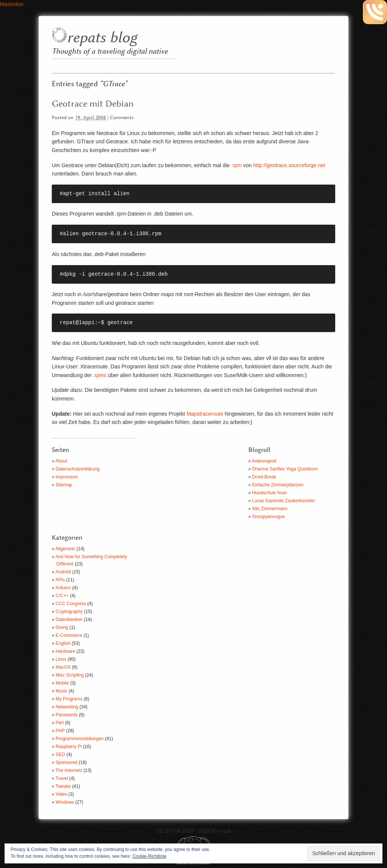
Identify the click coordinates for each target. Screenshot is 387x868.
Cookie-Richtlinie (149, 856)
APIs (60, 580)
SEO (60, 755)
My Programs (69, 699)
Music (61, 691)
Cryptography (69, 612)
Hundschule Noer (270, 493)
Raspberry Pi (69, 747)
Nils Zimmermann (270, 509)
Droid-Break (264, 477)
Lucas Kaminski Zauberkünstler (284, 501)
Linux (61, 659)
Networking (67, 707)
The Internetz (69, 770)
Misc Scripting (70, 675)
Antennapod (264, 461)
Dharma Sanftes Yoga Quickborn (285, 469)
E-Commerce (69, 635)
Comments (122, 118)
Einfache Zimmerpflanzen (278, 485)
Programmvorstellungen (80, 739)
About (61, 461)
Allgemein (65, 549)
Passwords (67, 715)
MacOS (63, 667)
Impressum (67, 477)
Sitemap (64, 485)
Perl (60, 723)
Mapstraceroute (205, 414)
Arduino (63, 588)
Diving (62, 627)
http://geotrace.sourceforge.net (289, 165)
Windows (65, 802)
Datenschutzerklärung (78, 469)
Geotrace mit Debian (93, 104)
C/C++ (62, 596)
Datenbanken (69, 620)
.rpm (237, 165)
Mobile (62, 683)
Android (63, 572)
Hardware (65, 651)
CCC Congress (71, 604)
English (63, 643)
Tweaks (63, 786)
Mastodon (12, 4)
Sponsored (67, 762)
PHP (60, 731)
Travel (62, 778)
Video (61, 794)
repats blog (102, 38)
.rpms (100, 375)
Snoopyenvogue (269, 517)
